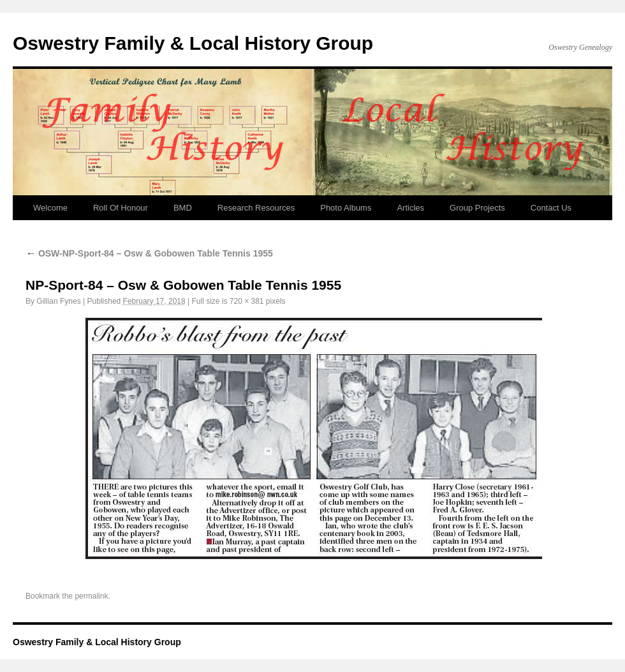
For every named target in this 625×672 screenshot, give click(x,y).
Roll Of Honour (121, 208)
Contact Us (551, 208)
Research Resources (256, 208)
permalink (91, 596)
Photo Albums (346, 208)
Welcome (50, 208)
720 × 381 (247, 301)
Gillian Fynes (58, 301)
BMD (183, 208)
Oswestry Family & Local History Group (193, 43)
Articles (410, 208)
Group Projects (477, 208)
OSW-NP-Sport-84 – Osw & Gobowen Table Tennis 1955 (149, 253)
